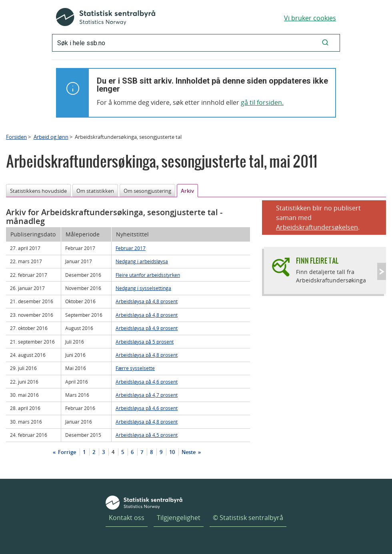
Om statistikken (95, 191)
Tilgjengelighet (179, 518)
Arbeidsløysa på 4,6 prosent (147, 382)
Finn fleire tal (317, 261)
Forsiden (16, 137)
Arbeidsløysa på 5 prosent (145, 342)
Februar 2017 (131, 248)
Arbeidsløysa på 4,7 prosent (147, 395)
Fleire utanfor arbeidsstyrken (148, 275)
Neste (189, 452)
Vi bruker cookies (310, 18)
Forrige (66, 452)
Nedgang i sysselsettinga (143, 288)
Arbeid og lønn (51, 137)
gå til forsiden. (262, 102)
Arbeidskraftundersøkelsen (317, 227)
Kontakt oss (127, 518)
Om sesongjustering (147, 191)
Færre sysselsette (135, 368)
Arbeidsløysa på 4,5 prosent (147, 435)
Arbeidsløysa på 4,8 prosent (147, 301)
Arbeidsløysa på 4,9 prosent (147, 328)
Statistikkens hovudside (38, 191)
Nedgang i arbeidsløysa (142, 261)
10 (172, 452)
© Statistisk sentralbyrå (248, 518)
